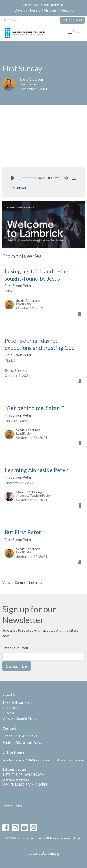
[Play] (13, 178)
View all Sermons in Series (22, 582)
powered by (43, 854)
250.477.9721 (72, 20)
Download (18, 188)
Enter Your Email (15, 648)
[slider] (27, 178)
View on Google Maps (19, 718)
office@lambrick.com (29, 742)
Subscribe (16, 666)
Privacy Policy (12, 806)
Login (78, 838)
